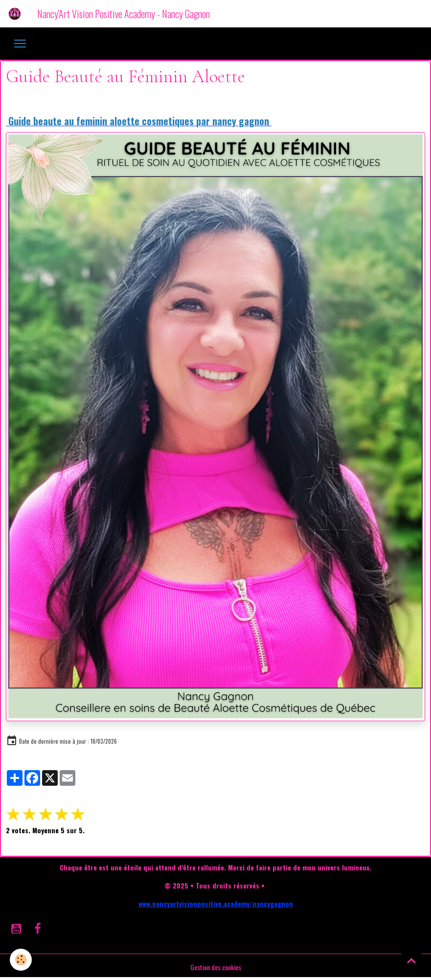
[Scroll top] (411, 960)
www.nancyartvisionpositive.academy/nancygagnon (216, 903)
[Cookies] (21, 960)
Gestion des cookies (216, 967)
